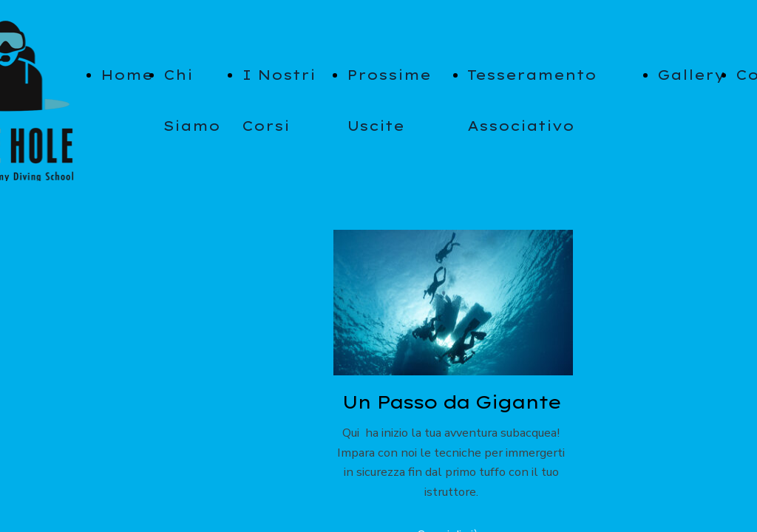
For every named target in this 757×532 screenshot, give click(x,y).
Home (127, 75)
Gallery (691, 75)
